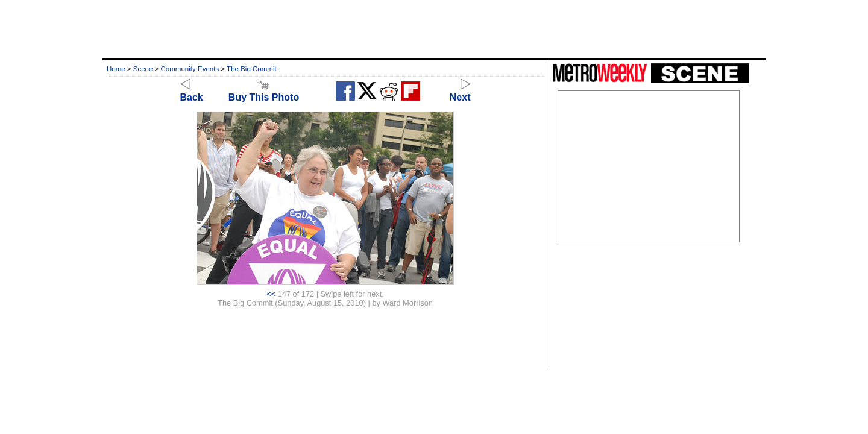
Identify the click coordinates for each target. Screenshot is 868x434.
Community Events (190, 69)
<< (271, 294)
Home (116, 69)
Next (460, 92)
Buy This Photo (264, 92)
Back (192, 92)
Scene (143, 69)
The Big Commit (252, 69)
